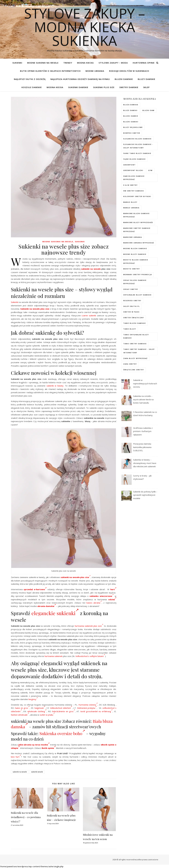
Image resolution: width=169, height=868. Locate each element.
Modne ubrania (95, 71)
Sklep (146, 87)
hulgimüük (40, 708)
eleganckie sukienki (55, 613)
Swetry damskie (129, 87)
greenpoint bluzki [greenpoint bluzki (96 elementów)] (133, 170)
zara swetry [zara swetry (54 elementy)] (130, 364)
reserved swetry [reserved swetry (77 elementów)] (132, 301)
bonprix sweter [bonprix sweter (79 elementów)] (132, 133)
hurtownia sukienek (54, 656)
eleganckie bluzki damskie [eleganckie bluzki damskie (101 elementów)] (137, 139)
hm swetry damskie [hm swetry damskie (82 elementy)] (134, 191)
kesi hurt (16, 757)
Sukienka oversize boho (62, 733)
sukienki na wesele (91, 269)
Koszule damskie (32, 87)
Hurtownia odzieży (88, 705)
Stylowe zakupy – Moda (113, 63)
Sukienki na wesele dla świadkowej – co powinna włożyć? (26, 817)
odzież (112, 599)
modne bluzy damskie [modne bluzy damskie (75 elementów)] (135, 254)
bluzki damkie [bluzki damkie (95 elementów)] (131, 116)
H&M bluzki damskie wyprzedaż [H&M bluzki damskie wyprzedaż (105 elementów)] (134, 178)
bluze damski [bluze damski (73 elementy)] (130, 110)
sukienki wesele (37, 772)
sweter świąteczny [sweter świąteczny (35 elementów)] (134, 318)
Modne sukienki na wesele (43, 63)
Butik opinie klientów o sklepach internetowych (50, 71)
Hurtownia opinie (144, 63)
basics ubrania (94, 603)
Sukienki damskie (78, 87)
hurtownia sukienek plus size (89, 626)
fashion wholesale (20, 715)
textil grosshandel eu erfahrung (96, 711)
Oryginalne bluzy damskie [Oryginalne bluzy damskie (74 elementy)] (137, 295)
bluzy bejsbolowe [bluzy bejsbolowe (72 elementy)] (133, 127)
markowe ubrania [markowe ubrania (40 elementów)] (133, 237)
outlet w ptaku (47, 715)
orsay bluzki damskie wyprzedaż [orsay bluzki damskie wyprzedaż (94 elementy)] (135, 282)
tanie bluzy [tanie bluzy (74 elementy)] (130, 329)
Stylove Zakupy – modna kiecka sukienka (85, 27)
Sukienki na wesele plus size (35, 309)
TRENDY (68, 63)
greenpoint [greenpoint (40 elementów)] (129, 165)
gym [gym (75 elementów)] (150, 170)
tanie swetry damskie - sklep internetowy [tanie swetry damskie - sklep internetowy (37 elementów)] (139, 351)
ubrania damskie (47, 606)
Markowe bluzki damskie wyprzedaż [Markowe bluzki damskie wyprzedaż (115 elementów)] (136, 215)
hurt (113, 589)
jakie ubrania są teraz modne (34, 745)
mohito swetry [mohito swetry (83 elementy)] (132, 269)
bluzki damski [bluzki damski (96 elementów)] (131, 122)
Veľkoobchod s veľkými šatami (90, 656)
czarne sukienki (89, 315)
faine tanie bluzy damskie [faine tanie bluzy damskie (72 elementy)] (137, 153)
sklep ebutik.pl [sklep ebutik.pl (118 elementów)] (132, 306)
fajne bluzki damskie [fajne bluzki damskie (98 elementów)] (134, 159)
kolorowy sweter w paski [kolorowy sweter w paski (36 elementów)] (137, 196)
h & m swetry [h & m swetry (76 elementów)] (130, 185)
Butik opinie (49, 748)
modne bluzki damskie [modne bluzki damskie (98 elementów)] (135, 248)
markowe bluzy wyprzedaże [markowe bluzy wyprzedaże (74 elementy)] (138, 222)
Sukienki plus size (104, 87)
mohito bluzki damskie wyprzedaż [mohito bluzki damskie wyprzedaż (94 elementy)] (136, 261)
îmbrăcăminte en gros (64, 711)
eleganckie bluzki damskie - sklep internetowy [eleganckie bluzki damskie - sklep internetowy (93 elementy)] (138, 146)
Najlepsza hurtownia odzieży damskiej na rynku (80, 79)
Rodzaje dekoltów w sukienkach (129, 71)
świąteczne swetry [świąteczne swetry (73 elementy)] (134, 370)
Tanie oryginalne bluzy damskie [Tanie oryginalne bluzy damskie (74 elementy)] (136, 336)
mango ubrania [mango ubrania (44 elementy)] (131, 208)
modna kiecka (85, 63)
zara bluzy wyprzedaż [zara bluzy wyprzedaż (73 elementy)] (135, 358)
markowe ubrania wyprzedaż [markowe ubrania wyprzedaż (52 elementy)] (139, 243)
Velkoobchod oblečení (61, 708)
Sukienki (17, 63)
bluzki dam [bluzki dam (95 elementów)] (148, 110)
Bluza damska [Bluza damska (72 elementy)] (131, 105)
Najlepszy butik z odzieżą (30, 79)
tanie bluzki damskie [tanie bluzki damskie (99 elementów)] (135, 323)
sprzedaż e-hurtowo (35, 589)
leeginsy (33, 699)
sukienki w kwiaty (55, 386)
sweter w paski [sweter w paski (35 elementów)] (131, 312)
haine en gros (22, 708)
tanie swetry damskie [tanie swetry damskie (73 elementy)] (135, 344)
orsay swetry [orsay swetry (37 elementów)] (131, 289)
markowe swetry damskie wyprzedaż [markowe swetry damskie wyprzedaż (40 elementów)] (137, 230)
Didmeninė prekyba (87, 708)
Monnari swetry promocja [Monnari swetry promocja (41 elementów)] (138, 274)
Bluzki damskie (124, 79)
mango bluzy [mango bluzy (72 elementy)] (130, 202)
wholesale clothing (37, 711)
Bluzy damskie (146, 79)
